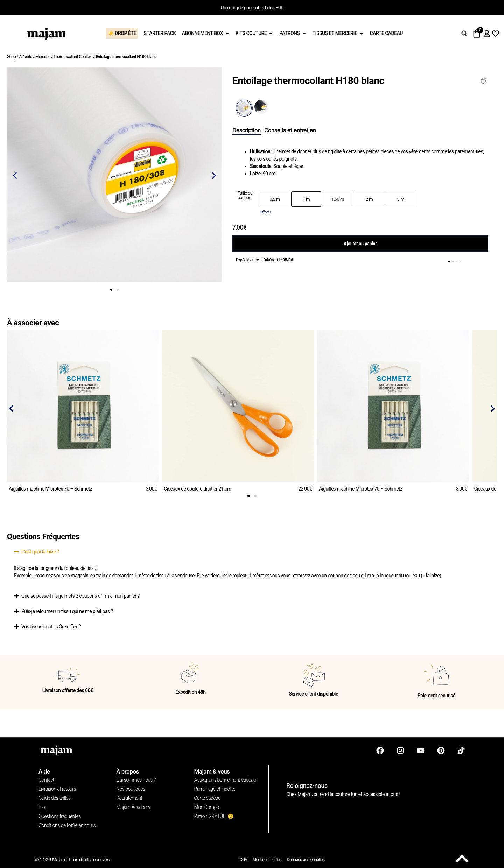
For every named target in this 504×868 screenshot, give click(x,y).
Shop (11, 57)
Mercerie (43, 57)
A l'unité (25, 57)
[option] (275, 199)
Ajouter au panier (360, 244)
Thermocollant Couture (73, 57)
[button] (464, 34)
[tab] (247, 131)
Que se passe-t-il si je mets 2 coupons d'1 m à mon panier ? (80, 596)
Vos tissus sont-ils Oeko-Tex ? (51, 627)
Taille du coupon (245, 195)
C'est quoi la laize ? (40, 552)
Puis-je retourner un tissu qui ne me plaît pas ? (67, 611)
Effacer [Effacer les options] (266, 212)
